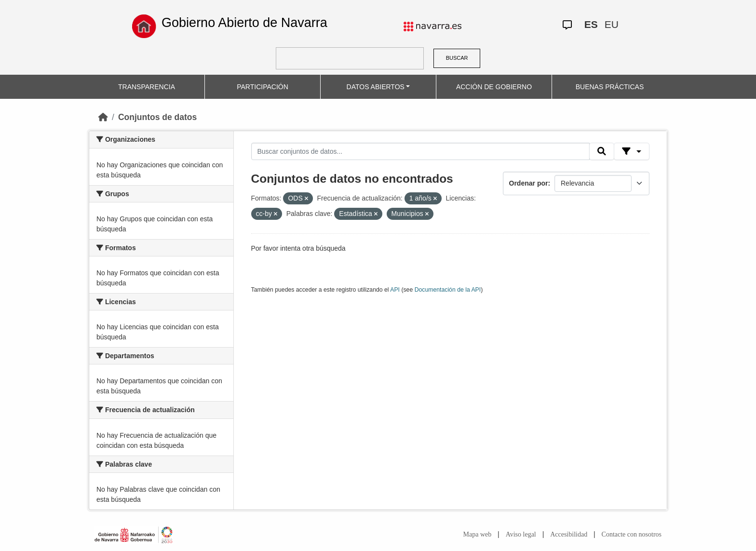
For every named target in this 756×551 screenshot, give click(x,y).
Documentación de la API (448, 290)
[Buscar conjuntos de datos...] (420, 151)
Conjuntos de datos (157, 117)
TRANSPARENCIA (147, 87)
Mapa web (478, 534)
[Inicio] (103, 117)
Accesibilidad (569, 534)
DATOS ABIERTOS (376, 87)
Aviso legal (521, 534)
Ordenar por (529, 183)
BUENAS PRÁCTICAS (610, 87)
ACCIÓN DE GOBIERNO (494, 87)
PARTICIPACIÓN (263, 87)
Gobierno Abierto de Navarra (244, 23)
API (395, 290)
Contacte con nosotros (632, 534)
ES (591, 24)
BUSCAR (457, 58)
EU (612, 24)
